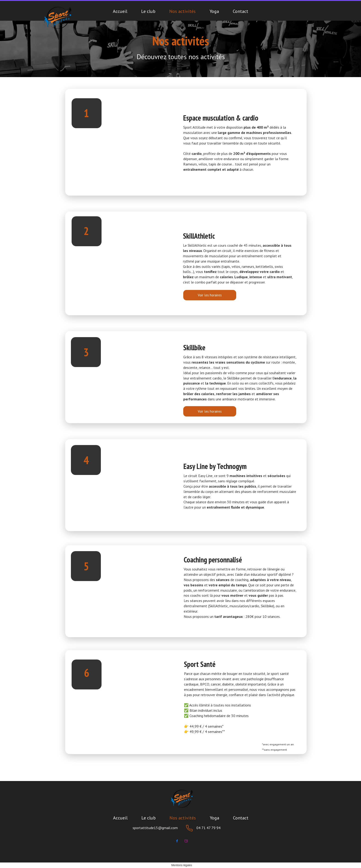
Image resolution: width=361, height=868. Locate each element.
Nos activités (182, 11)
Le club (148, 11)
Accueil (120, 11)
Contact (240, 11)
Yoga (214, 11)
